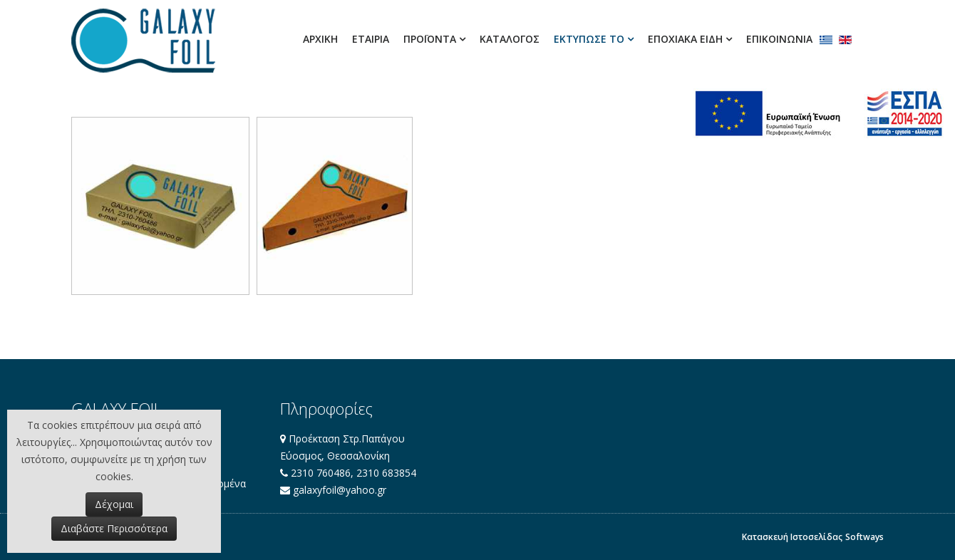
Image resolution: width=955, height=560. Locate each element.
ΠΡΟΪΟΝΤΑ (430, 39)
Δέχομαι (114, 504)
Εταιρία (371, 39)
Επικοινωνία (779, 39)
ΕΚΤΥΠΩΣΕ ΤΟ (589, 39)
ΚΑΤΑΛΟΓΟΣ (510, 39)
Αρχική (320, 39)
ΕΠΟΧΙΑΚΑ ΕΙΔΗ (685, 39)
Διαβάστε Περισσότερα (114, 528)
